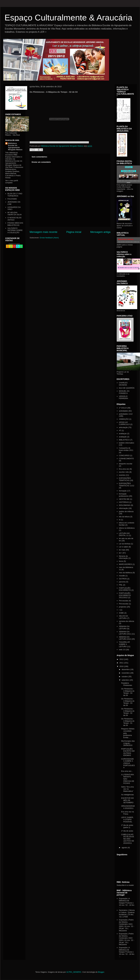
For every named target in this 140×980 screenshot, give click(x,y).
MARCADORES (125, 564)
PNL (121, 585)
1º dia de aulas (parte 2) (127, 826)
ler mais (122, 550)
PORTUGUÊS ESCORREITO (125, 589)
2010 (122, 666)
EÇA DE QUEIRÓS (127, 388)
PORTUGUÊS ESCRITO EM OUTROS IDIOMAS (128, 752)
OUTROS (123, 579)
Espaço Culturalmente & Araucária (68, 18)
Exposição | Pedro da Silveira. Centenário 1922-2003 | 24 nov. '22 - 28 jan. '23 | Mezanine (127, 925)
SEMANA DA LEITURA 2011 (125, 633)
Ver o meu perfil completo (12, 182)
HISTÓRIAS (124, 502)
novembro (126, 673)
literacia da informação (123, 557)
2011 (122, 663)
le (120, 520)
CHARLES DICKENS (123, 384)
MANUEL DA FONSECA (124, 392)
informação (123, 508)
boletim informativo (127, 443)
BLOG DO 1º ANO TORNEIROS (15, 195)
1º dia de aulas (127, 831)
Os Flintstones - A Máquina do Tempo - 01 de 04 (128, 722)
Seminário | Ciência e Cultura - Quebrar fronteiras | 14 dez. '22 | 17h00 (127, 913)
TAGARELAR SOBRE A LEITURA (124, 644)
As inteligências (127, 795)
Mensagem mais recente (44, 232)
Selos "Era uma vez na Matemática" (127, 789)
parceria (122, 582)
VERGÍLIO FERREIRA (124, 397)
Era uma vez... (127, 771)
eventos (122, 475)
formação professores (124, 495)
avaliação (123, 437)
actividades (123, 411)
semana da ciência (126, 621)
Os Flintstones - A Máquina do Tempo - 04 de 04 (128, 692)
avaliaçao (123, 434)
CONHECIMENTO (126, 459)
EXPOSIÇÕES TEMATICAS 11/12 (127, 485)
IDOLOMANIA (125, 505)
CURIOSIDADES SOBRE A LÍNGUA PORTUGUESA (128, 763)
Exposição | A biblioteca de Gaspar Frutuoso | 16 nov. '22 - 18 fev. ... (127, 903)
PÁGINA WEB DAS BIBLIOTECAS (15, 224)
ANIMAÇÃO (124, 419)
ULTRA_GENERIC (74, 972)
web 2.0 (122, 650)
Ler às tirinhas (125, 544)
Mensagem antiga (100, 232)
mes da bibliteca (126, 573)
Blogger (101, 972)
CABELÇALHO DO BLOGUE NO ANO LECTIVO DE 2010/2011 (128, 839)
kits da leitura (124, 517)
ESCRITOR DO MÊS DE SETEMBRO (127, 800)
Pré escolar (124, 601)
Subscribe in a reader (125, 885)
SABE (121, 613)
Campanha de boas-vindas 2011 (126, 449)
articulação (123, 427)
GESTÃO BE (124, 499)
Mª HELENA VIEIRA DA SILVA (15, 214)
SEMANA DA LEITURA (124, 627)
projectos (123, 607)
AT (120, 430)
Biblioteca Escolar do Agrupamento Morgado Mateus (15, 146)
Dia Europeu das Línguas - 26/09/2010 (128, 743)
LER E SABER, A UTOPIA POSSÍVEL (127, 820)
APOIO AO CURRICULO (124, 423)
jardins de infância (126, 511)
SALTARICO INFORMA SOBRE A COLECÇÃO (15, 230)
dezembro (126, 669)
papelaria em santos (14, 244)
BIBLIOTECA (124, 440)
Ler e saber (124, 547)
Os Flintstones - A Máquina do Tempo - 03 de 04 (128, 702)
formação (123, 491)
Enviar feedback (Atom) (49, 238)
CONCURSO (124, 455)
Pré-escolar (124, 604)
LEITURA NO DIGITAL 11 (124, 534)
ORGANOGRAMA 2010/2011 (128, 807)
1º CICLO (123, 408)
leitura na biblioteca (127, 528)
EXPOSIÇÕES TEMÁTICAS (125, 479)
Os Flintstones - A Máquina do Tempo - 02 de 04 (128, 712)
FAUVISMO (12, 199)
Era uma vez (124, 469)
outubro (125, 677)
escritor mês (124, 472)
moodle (122, 576)
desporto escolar (126, 464)
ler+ (120, 553)
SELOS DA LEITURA (123, 617)
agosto (125, 848)
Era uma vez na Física (128, 813)
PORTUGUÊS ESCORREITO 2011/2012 (125, 595)
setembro (126, 680)
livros (121, 561)
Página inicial (74, 232)
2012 (122, 659)
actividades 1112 (126, 414)
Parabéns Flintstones (127, 684)
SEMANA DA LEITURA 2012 (125, 638)
